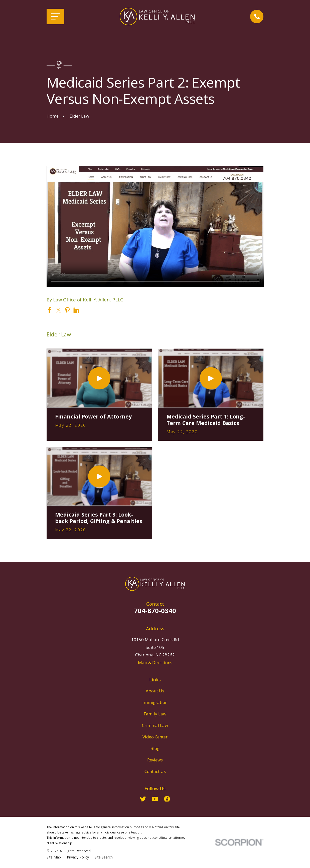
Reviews (155, 760)
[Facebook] (167, 799)
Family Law (155, 714)
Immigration (155, 702)
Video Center (155, 737)
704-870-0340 (155, 611)
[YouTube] (155, 799)
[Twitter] (143, 799)
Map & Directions (155, 663)
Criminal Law (155, 725)
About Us (155, 691)
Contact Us (155, 771)
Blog (155, 748)
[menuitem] (54, 857)
